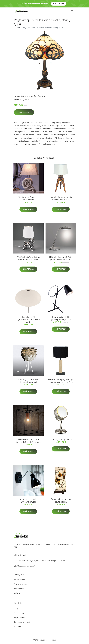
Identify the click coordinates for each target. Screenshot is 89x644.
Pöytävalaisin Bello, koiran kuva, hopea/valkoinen (28, 258)
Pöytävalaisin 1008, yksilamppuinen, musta (61, 318)
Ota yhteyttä (19, 613)
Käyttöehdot (19, 618)
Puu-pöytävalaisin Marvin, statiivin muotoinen (61, 198)
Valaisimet (29, 96)
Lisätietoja (24, 112)
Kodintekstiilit (19, 580)
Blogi (16, 609)
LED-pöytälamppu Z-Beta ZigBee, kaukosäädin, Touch (61, 258)
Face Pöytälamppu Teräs (61, 439)
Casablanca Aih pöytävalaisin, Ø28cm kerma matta (28, 320)
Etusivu (17, 28)
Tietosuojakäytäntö (22, 622)
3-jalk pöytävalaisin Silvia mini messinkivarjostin (28, 381)
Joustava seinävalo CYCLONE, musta (28, 501)
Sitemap (17, 627)
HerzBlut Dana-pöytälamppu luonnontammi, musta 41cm (61, 381)
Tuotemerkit (19, 589)
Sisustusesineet (20, 584)
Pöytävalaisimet (41, 96)
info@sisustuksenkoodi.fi (24, 566)
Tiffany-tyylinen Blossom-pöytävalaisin (61, 501)
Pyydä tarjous (59, 4)
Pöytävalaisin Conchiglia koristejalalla (28, 198)
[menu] (72, 11)
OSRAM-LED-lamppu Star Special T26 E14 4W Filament (28, 441)
